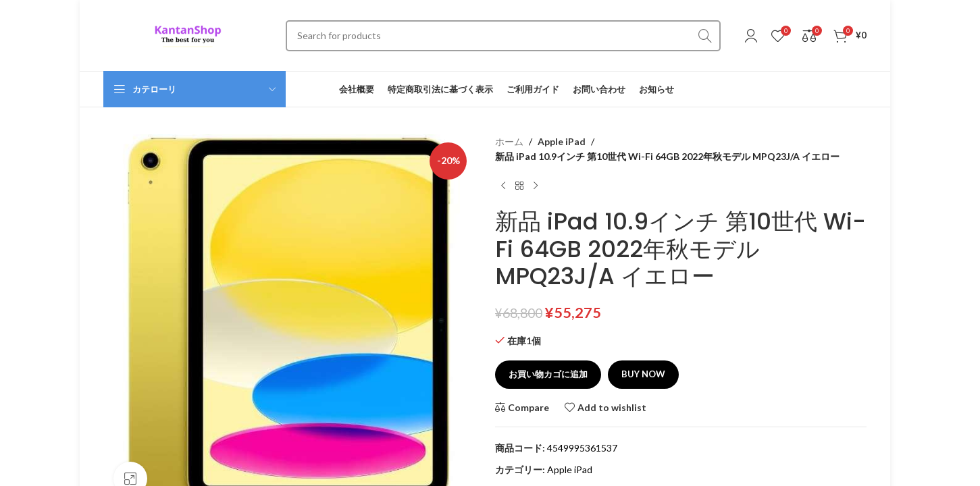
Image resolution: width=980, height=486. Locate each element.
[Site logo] (188, 34)
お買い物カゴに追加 (548, 374)
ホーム (509, 141)
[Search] (503, 36)
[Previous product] (503, 186)
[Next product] (536, 186)
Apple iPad (560, 141)
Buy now (643, 374)
